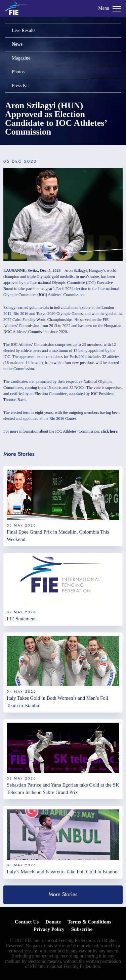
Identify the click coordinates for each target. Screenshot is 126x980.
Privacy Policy (49, 929)
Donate (53, 922)
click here (109, 431)
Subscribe (82, 929)
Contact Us (27, 922)
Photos (18, 72)
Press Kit (20, 86)
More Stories (63, 894)
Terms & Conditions (89, 922)
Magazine (21, 58)
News (17, 44)
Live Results (24, 30)
